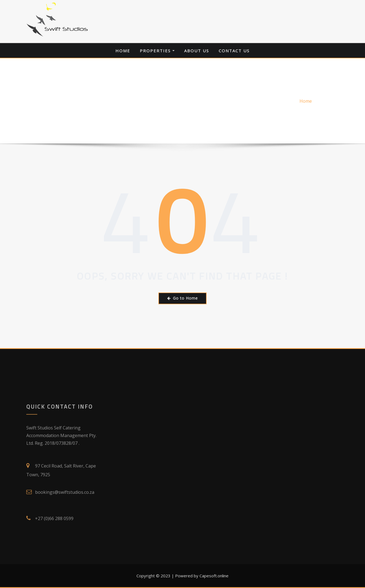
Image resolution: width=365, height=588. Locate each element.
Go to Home (182, 298)
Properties (157, 51)
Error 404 (329, 101)
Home (123, 51)
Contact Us (234, 51)
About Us (197, 51)
